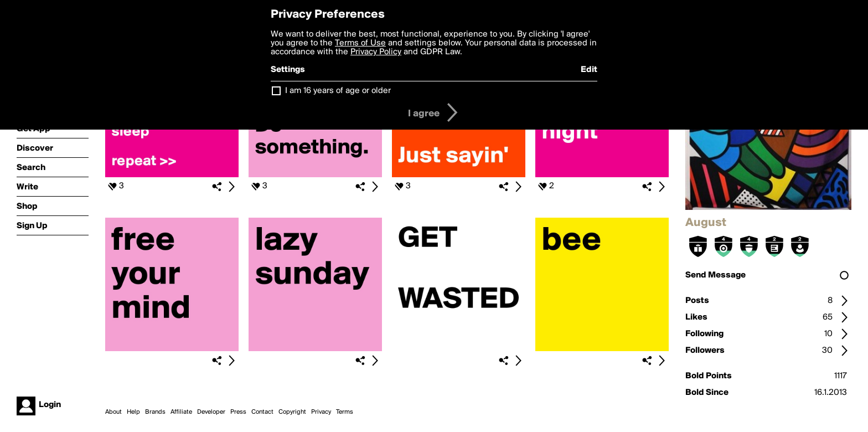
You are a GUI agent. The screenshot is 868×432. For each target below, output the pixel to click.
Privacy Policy (376, 52)
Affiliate (181, 412)
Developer (211, 412)
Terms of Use (360, 43)
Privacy (321, 412)
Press (238, 412)
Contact (262, 412)
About (113, 412)
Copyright (292, 412)
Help (133, 412)
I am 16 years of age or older (338, 91)
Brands (155, 412)
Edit (589, 70)
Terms (345, 412)
